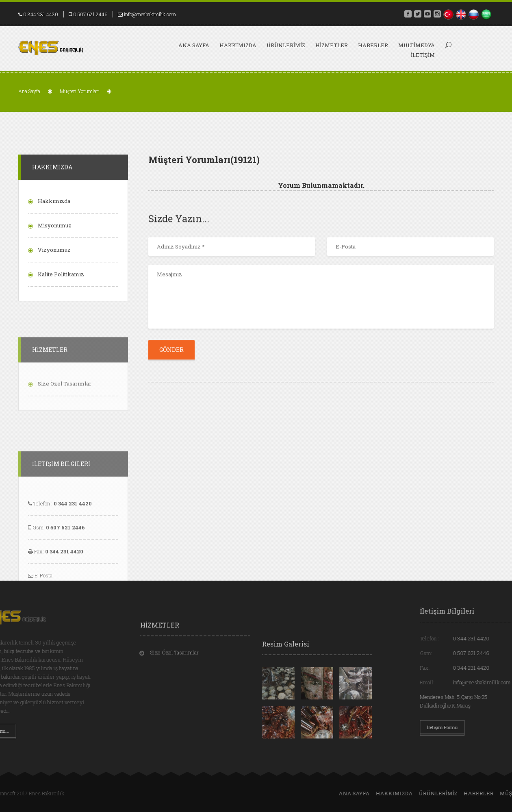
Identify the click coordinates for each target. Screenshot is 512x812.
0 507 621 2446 (90, 14)
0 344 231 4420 (41, 14)
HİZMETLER (332, 45)
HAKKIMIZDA (238, 45)
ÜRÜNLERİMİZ (286, 45)
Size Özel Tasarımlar (174, 668)
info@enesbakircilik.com (150, 14)
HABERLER (373, 45)
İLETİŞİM (423, 55)
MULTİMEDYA (417, 45)
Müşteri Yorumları (80, 91)
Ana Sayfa (194, 45)
